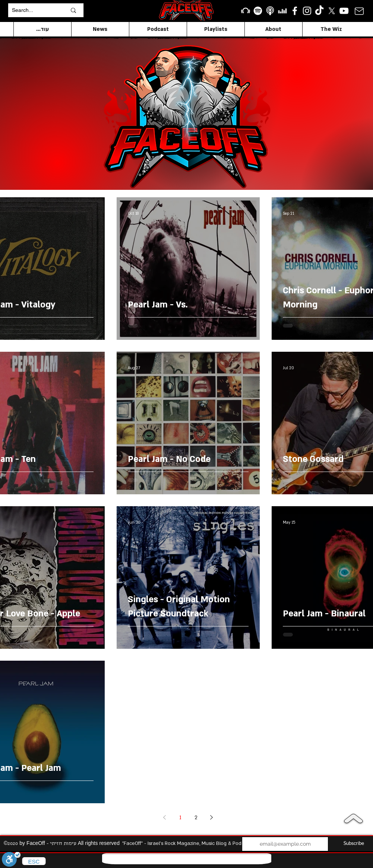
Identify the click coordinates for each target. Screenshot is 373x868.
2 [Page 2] (196, 818)
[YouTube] (344, 11)
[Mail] (359, 11)
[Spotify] (258, 11)
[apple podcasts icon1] (270, 11)
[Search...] (34, 10)
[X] (332, 11)
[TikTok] (319, 11)
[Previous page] (165, 817)
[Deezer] (282, 11)
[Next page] (212, 817)
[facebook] (295, 11)
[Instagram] (307, 11)
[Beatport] (246, 11)
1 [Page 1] (180, 818)
